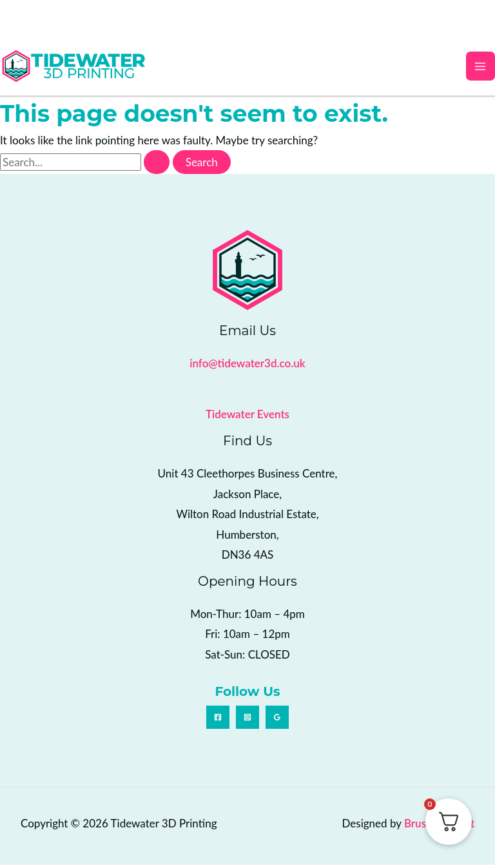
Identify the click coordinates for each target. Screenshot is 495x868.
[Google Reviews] (277, 720)
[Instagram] (247, 720)
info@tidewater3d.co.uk (247, 366)
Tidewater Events (247, 417)
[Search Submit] (157, 165)
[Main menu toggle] (481, 68)
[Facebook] (218, 720)
